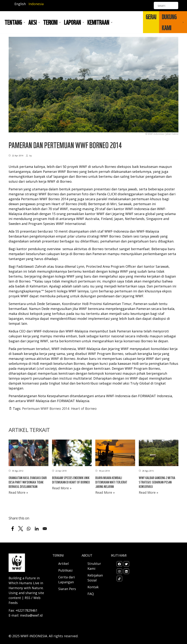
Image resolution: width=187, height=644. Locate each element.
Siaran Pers (67, 589)
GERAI (151, 17)
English (20, 4)
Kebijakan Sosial (95, 578)
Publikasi (65, 570)
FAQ (91, 594)
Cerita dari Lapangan (67, 580)
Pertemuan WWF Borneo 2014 (46, 408)
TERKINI (50, 22)
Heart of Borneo (84, 408)
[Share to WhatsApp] (29, 529)
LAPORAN (72, 22)
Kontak (93, 587)
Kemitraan (98, 22)
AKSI (33, 22)
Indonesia (36, 4)
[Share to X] (21, 529)
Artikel (64, 564)
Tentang (13, 22)
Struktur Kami (94, 566)
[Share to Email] (45, 529)
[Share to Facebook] (13, 529)
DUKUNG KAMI (169, 22)
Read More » (18, 492)
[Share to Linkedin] (37, 529)
